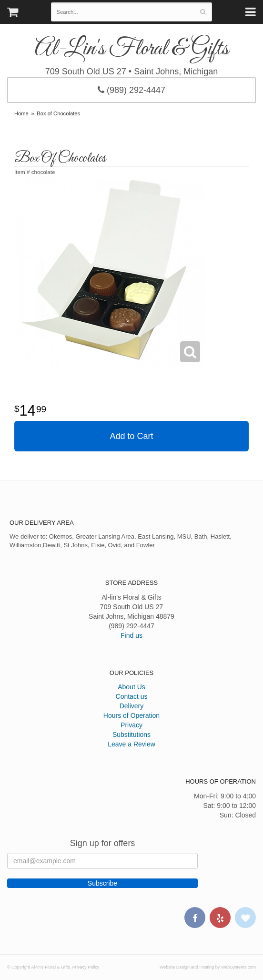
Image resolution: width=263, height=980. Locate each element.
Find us (131, 635)
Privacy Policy (86, 967)
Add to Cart (131, 436)
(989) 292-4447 (131, 90)
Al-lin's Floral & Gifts (132, 49)
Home (21, 113)
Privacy (131, 725)
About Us (131, 687)
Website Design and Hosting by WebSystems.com (208, 967)
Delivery (132, 706)
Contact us (132, 696)
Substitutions (131, 735)
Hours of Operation (131, 715)
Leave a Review (131, 744)
